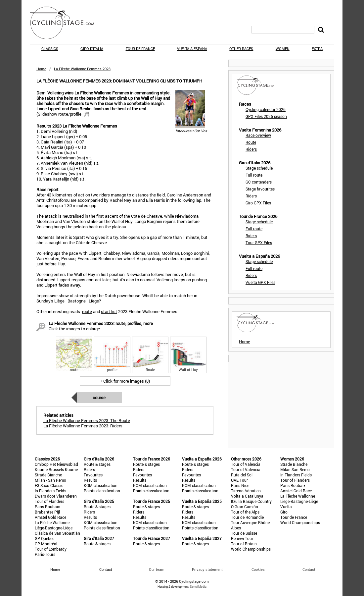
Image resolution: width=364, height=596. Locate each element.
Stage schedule (259, 168)
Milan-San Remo (295, 469)
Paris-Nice (240, 485)
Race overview (258, 135)
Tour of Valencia (246, 464)
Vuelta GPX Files (260, 282)
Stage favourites (260, 189)
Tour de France (140, 49)
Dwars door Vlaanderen (56, 496)
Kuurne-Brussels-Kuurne (56, 469)
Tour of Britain (244, 544)
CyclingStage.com (66, 23)
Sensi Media (198, 587)
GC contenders (259, 182)
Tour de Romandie (247, 517)
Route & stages (97, 464)
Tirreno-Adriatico (246, 491)
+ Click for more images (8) (125, 381)
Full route (254, 175)
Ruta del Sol (242, 475)
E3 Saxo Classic (49, 485)
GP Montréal (46, 544)
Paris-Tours (45, 554)
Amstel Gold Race (50, 517)
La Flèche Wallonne (52, 522)
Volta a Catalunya (247, 496)
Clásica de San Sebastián (57, 533)
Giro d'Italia (92, 49)
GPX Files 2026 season (266, 116)
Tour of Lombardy (51, 549)
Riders (251, 149)
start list (109, 311)
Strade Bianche (48, 475)
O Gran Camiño (245, 507)
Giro (284, 512)
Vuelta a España (192, 49)
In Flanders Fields (50, 491)
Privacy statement (207, 569)
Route (251, 142)
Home (41, 69)
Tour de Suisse (244, 533)
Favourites (93, 475)
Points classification (102, 491)
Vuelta (286, 507)
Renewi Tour (242, 538)
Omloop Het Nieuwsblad (56, 464)
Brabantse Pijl (47, 512)
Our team (157, 569)
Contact (309, 569)
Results (90, 480)
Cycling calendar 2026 (266, 109)
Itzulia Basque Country (251, 501)
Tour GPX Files (259, 243)
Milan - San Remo (50, 480)
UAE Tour (239, 480)
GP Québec (45, 538)
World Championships (251, 549)
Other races (241, 49)
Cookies (258, 569)
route (87, 311)
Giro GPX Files (258, 203)
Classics (50, 49)
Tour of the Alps (245, 512)
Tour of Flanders (49, 501)
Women (283, 49)
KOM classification (101, 485)
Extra (317, 49)
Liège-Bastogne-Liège (54, 528)
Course (99, 398)
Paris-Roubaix (47, 507)
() (63, 114)
